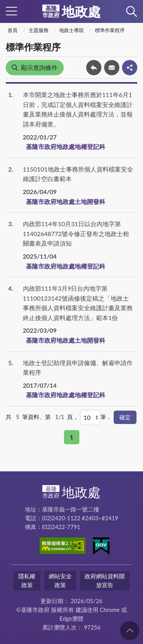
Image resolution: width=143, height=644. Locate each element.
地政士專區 (71, 30)
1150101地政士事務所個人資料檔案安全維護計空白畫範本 (78, 174)
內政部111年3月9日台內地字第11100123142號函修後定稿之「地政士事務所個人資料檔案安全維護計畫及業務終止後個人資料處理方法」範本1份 (78, 303)
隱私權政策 (27, 580)
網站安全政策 (60, 580)
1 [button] (71, 437)
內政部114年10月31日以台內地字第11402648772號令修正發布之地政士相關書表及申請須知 (76, 233)
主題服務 (39, 30)
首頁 (13, 30)
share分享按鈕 (130, 68)
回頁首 (130, 631)
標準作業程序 (110, 30)
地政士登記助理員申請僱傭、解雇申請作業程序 (78, 368)
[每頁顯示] (90, 417)
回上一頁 (94, 68)
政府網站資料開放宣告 (105, 580)
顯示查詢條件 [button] (39, 67)
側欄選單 (11, 11)
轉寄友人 (112, 68)
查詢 (132, 11)
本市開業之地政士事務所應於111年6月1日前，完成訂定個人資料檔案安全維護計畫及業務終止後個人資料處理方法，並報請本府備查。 (78, 109)
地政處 (71, 11)
